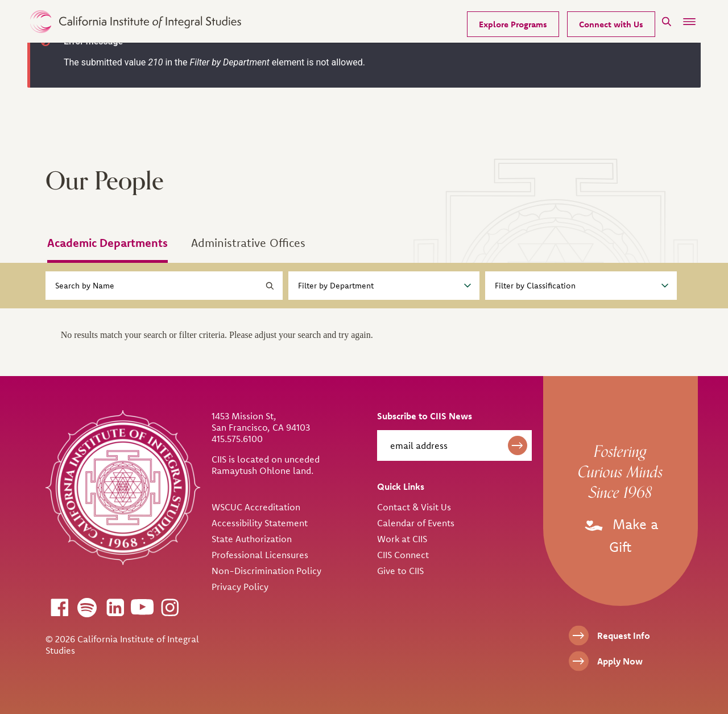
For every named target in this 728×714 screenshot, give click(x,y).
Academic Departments (107, 243)
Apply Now (620, 661)
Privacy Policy (240, 587)
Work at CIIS (402, 539)
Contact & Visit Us (414, 507)
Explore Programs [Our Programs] (513, 24)
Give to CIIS (400, 571)
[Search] (667, 21)
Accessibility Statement (260, 523)
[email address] (454, 445)
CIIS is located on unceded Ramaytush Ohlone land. (266, 465)
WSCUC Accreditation (256, 507)
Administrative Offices (248, 243)
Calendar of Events (416, 523)
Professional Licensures (260, 555)
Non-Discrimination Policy (266, 571)
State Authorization (252, 539)
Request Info (624, 635)
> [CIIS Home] (136, 22)
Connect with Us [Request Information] (611, 24)
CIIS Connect (403, 555)
